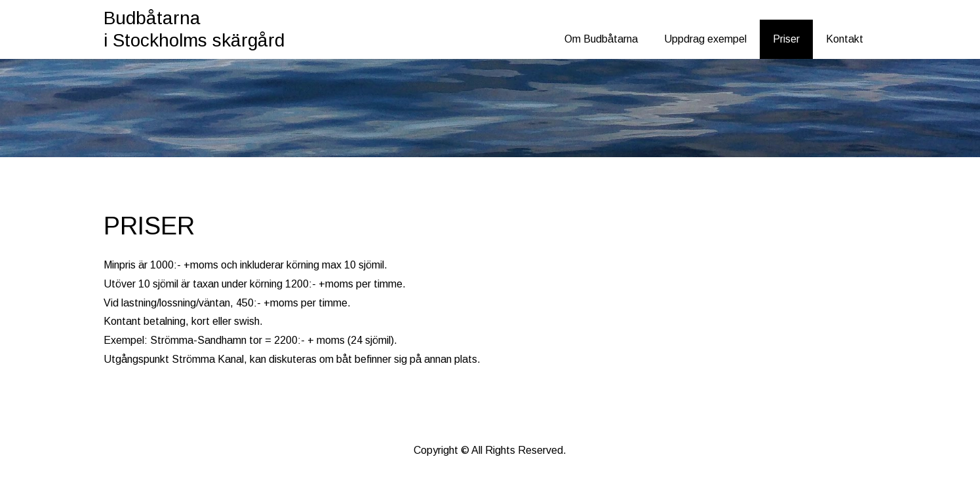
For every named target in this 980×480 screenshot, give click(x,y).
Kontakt (845, 39)
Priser (786, 39)
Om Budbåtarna (601, 39)
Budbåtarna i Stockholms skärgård (194, 29)
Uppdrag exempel (705, 39)
